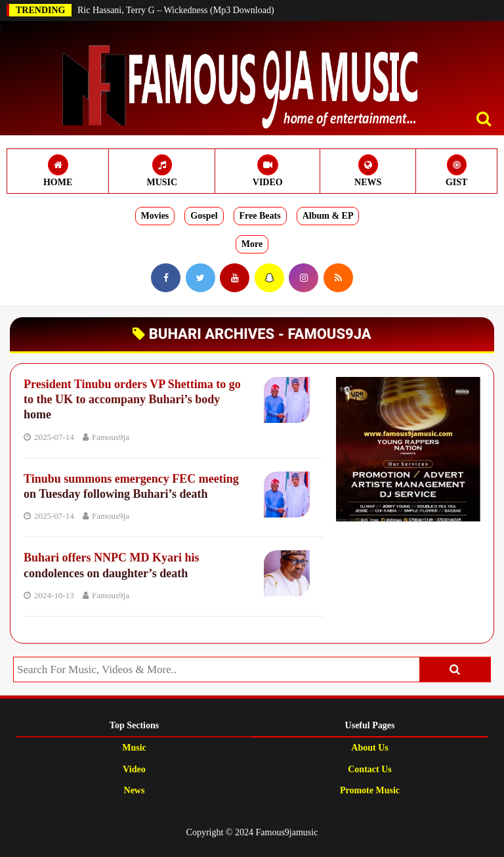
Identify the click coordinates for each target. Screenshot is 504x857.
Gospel (204, 216)
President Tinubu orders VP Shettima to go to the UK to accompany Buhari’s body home (132, 400)
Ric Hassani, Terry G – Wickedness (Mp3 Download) (176, 10)
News (135, 790)
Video (134, 769)
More (252, 244)
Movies (155, 216)
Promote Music (370, 790)
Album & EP (328, 216)
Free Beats (260, 216)
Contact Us (370, 769)
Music (134, 748)
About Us (369, 748)
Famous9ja (111, 437)
